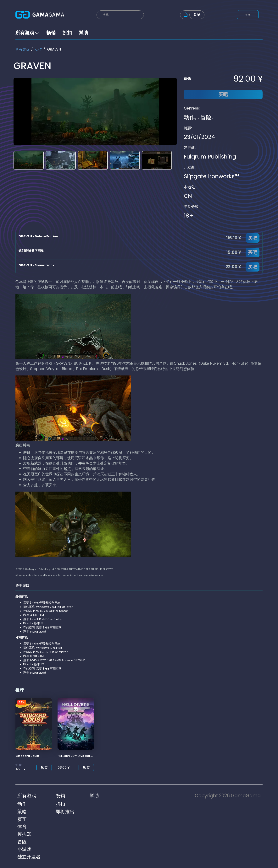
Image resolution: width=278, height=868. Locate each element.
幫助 (83, 33)
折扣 (67, 33)
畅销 (51, 33)
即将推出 (65, 812)
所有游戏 (27, 33)
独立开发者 (29, 857)
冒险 (206, 117)
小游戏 (24, 849)
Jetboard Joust (27, 756)
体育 (22, 827)
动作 (38, 49)
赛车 (22, 819)
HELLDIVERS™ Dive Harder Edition (82, 756)
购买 (44, 768)
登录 (248, 15)
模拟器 (24, 834)
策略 (22, 812)
